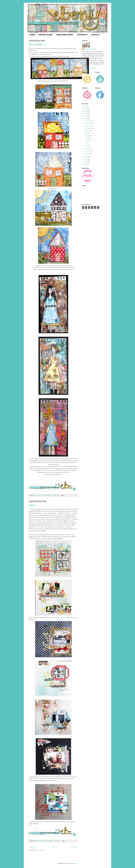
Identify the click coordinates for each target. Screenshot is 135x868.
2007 (86, 164)
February (88, 151)
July (87, 133)
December (89, 121)
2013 (86, 114)
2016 (86, 106)
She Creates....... (38, 44)
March (87, 148)
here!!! (58, 781)
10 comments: (57, 841)
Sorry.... (33, 505)
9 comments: (56, 495)
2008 (86, 161)
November (89, 123)
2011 (86, 119)
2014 (86, 111)
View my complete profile (89, 68)
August (88, 131)
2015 (86, 109)
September (89, 128)
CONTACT (96, 35)
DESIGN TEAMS (46, 35)
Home (54, 847)
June (87, 136)
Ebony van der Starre (90, 49)
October (88, 126)
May (87, 138)
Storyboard (63, 618)
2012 (86, 116)
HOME (32, 35)
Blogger (75, 863)
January (88, 153)
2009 (86, 159)
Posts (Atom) (40, 850)
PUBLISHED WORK (65, 35)
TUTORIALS (82, 35)
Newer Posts (33, 847)
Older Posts (74, 847)
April (87, 146)
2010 (86, 157)
